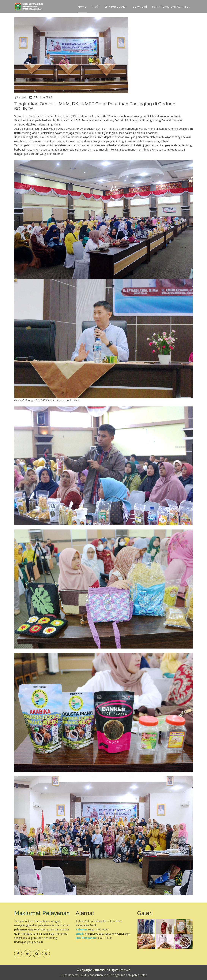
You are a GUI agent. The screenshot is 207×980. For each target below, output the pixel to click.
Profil (96, 6)
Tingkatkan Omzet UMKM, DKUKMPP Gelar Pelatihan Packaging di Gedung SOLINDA (95, 106)
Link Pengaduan (116, 6)
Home (82, 6)
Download (140, 6)
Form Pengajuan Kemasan (171, 6)
